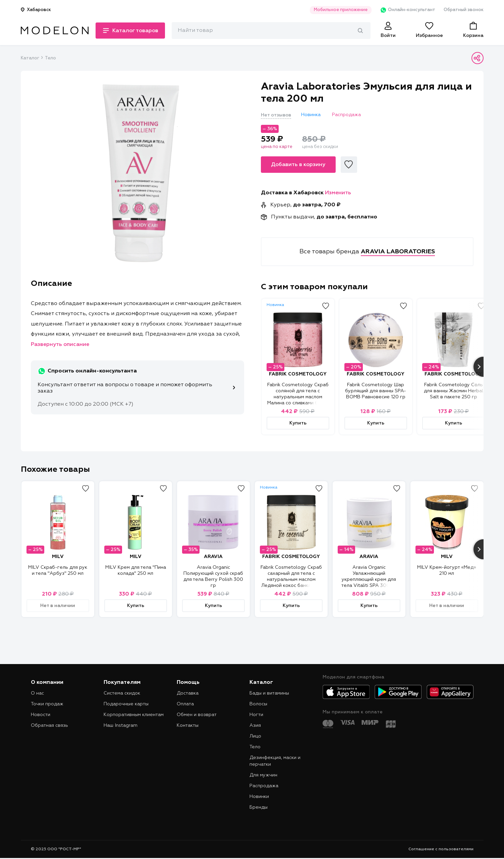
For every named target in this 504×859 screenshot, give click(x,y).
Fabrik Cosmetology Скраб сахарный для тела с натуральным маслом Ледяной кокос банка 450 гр (291, 579)
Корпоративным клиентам (134, 715)
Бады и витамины (269, 693)
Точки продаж (47, 704)
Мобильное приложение (341, 10)
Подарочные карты (126, 704)
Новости (41, 715)
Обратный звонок (464, 10)
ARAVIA (213, 557)
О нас (37, 693)
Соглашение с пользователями (441, 849)
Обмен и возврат (197, 715)
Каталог (30, 58)
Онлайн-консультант (408, 10)
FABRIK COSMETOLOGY (298, 374)
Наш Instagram (121, 725)
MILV (58, 557)
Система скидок (122, 693)
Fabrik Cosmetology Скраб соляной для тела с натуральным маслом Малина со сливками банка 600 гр (298, 397)
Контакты (188, 725)
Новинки (259, 797)
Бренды (259, 807)
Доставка (188, 693)
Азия (255, 725)
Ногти (256, 715)
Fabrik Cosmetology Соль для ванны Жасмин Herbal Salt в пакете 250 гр (454, 391)
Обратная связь (49, 725)
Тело (50, 58)
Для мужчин (263, 775)
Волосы (258, 704)
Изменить (338, 193)
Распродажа (264, 786)
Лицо (255, 736)
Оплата (185, 704)
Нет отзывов (276, 115)
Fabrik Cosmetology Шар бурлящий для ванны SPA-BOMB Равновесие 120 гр (376, 391)
